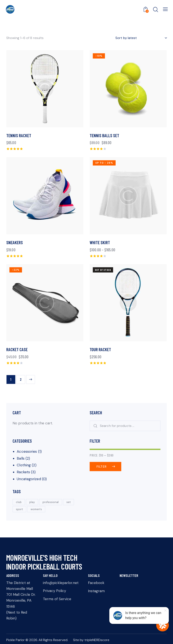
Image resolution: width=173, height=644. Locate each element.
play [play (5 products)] (32, 502)
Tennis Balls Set (104, 135)
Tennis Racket (19, 135)
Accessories (27, 451)
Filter (102, 467)
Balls (21, 458)
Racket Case (17, 349)
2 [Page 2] (21, 379)
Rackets (23, 472)
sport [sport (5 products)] (19, 509)
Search (94, 426)
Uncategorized (29, 479)
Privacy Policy (54, 591)
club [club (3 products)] (19, 502)
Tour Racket (100, 349)
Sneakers (15, 242)
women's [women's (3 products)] (36, 509)
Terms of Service (57, 599)
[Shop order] (141, 38)
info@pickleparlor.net (61, 583)
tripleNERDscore (97, 640)
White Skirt (100, 242)
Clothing (24, 465)
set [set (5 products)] (68, 502)
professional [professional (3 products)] (51, 502)
